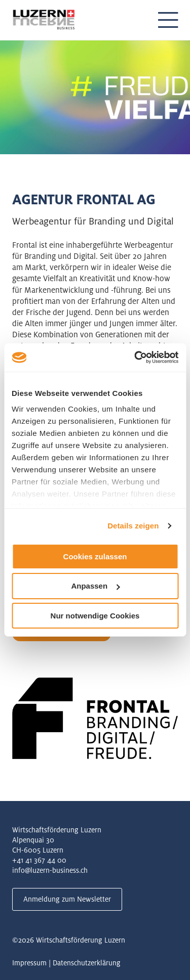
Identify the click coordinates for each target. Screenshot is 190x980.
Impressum (29, 963)
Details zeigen (133, 526)
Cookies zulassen (95, 556)
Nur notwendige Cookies (95, 616)
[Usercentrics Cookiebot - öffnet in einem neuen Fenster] (135, 358)
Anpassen (95, 586)
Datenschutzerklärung (87, 963)
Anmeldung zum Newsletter (67, 899)
